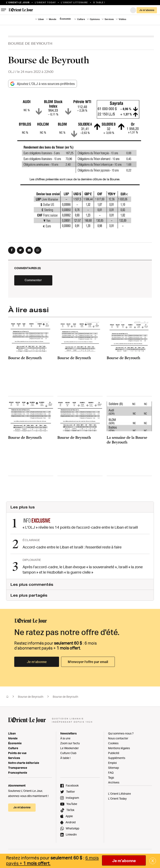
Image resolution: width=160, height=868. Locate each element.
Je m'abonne (124, 861)
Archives (114, 784)
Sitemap (113, 769)
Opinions (95, 19)
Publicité (114, 754)
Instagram (72, 799)
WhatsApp (72, 830)
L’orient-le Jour (18, 2)
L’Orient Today (117, 800)
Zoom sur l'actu (70, 745)
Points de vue (17, 754)
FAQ (111, 774)
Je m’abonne (147, 10)
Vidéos (122, 19)
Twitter (71, 793)
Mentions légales (119, 749)
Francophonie (18, 774)
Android (71, 824)
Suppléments (117, 759)
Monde (53, 19)
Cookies (113, 745)
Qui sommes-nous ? (121, 735)
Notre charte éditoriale (24, 764)
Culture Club (68, 754)
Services (109, 19)
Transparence (18, 769)
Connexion (133, 10)
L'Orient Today (45, 2)
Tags (111, 779)
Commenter (39, 283)
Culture (81, 19)
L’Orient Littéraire (119, 795)
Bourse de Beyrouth (30, 43)
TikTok (70, 811)
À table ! (99, 2)
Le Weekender (70, 749)
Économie (65, 19)
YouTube (72, 805)
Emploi (112, 764)
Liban (41, 19)
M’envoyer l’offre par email (88, 663)
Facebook (72, 787)
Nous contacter (118, 740)
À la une (65, 740)
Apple (69, 817)
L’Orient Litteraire (74, 2)
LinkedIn (71, 836)
